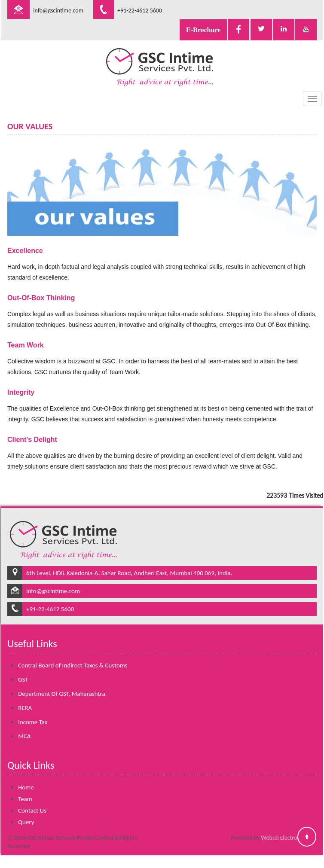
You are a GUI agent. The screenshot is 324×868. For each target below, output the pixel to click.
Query (26, 812)
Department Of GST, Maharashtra (62, 684)
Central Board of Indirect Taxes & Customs (73, 655)
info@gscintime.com (58, 11)
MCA (24, 726)
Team (25, 789)
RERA (25, 698)
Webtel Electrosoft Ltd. (289, 838)
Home (26, 777)
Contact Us (32, 800)
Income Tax (33, 712)
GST (23, 670)
